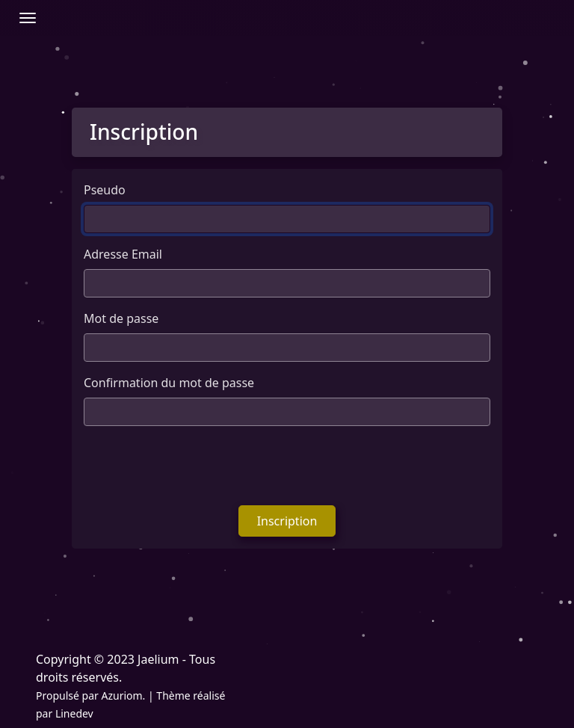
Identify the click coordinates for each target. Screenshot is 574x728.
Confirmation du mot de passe (169, 383)
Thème (173, 695)
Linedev (74, 713)
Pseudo (105, 190)
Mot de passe (121, 318)
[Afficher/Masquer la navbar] (28, 18)
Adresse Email (123, 254)
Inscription (287, 521)
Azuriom (121, 695)
